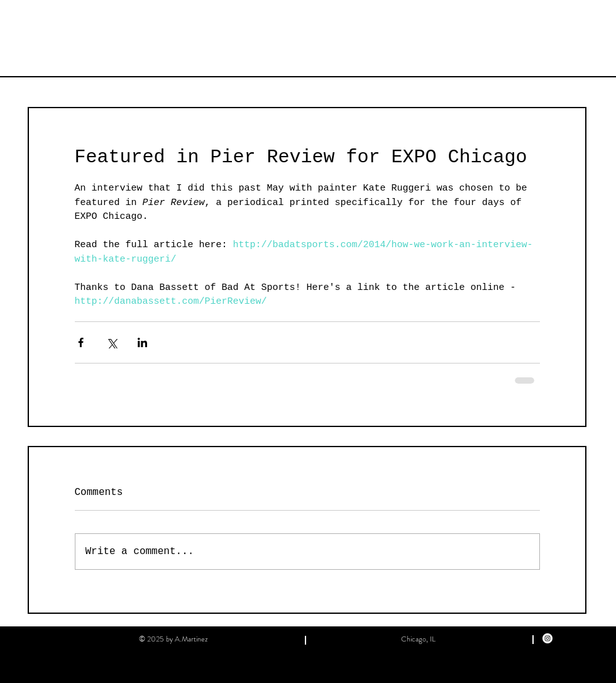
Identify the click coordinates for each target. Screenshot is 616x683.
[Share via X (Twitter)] (112, 342)
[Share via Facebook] (81, 342)
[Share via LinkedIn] (142, 342)
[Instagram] (547, 638)
